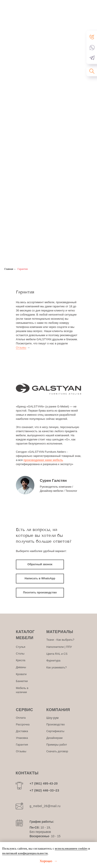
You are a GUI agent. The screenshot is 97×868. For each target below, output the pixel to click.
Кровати (21, 674)
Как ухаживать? (57, 667)
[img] (25, 485)
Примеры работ (57, 745)
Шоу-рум (52, 718)
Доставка (22, 731)
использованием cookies (71, 849)
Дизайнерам (54, 738)
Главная (9, 269)
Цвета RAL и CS (57, 654)
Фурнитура (53, 660)
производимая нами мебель (43, 460)
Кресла (21, 660)
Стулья (21, 647)
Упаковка (22, 738)
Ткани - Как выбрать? (60, 640)
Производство (56, 724)
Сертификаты (55, 731)
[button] (92, 37)
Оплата (21, 718)
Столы (20, 654)
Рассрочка (23, 724)
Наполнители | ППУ (59, 647)
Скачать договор (57, 751)
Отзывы (21, 348)
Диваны (21, 667)
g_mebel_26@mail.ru (45, 806)
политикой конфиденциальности (25, 853)
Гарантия (22, 745)
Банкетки (22, 681)
